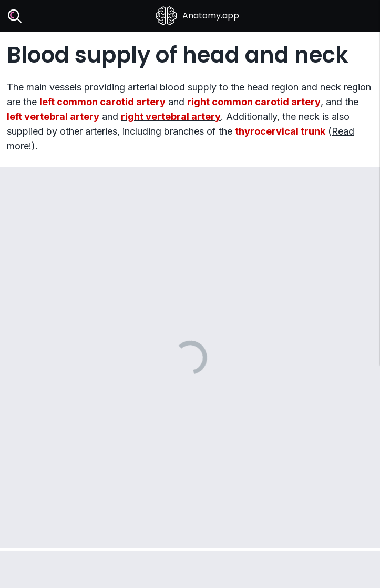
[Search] (15, 16)
